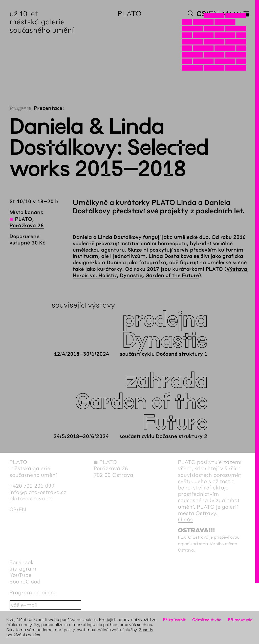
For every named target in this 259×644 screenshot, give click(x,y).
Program (21, 109)
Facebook (22, 563)
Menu (236, 14)
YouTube (21, 575)
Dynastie (131, 276)
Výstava (237, 269)
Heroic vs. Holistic (95, 276)
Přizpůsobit (175, 620)
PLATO (130, 14)
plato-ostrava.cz (31, 499)
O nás (186, 520)
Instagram (23, 569)
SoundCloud (25, 582)
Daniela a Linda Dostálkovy (107, 238)
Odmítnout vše (207, 620)
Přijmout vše (240, 620)
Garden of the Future (172, 276)
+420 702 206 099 (32, 486)
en (214, 14)
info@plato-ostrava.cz (38, 492)
